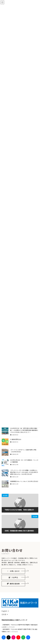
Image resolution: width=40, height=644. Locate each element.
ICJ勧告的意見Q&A (16, 439)
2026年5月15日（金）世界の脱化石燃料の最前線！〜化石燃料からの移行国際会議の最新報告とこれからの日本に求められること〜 (24, 430)
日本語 (4, 614)
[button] (13, 571)
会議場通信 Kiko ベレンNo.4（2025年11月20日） (25, 481)
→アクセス (11, 627)
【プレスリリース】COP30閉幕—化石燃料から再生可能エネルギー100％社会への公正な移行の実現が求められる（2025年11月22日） (24, 472)
